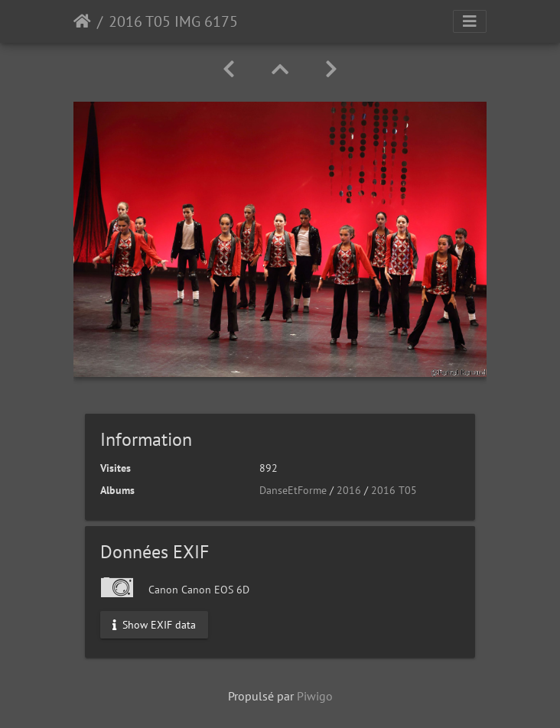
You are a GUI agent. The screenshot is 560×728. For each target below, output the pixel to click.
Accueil (82, 21)
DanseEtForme (293, 490)
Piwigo (315, 696)
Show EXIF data (154, 624)
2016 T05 (394, 490)
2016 (349, 490)
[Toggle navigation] (470, 21)
